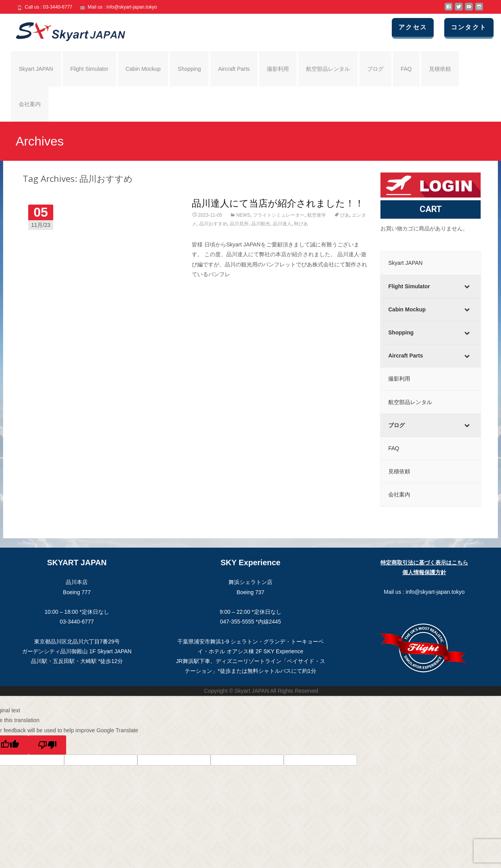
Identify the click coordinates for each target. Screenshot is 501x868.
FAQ (406, 69)
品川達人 (282, 224)
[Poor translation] (47, 745)
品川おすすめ (213, 224)
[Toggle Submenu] (467, 286)
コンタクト (469, 27)
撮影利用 (278, 69)
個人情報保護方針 (424, 572)
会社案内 (30, 104)
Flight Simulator (89, 69)
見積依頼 (440, 69)
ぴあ (345, 215)
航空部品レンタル (328, 69)
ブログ (375, 69)
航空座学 (317, 215)
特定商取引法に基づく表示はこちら (424, 562)
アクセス (414, 27)
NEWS (243, 215)
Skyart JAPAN (36, 69)
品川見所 (239, 224)
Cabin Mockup (143, 69)
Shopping (189, 69)
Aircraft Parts (234, 69)
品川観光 (261, 224)
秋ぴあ (301, 224)
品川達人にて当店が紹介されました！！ (278, 203)
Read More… (209, 289)
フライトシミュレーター (279, 215)
